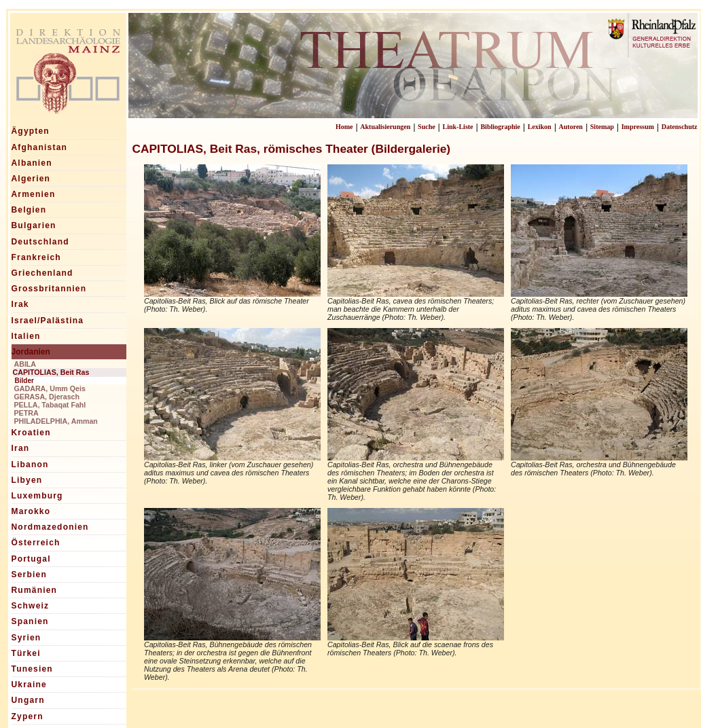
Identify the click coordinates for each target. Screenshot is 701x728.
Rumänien (35, 590)
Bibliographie (500, 127)
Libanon (30, 465)
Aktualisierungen (385, 127)
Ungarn (28, 700)
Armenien (34, 194)
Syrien (26, 638)
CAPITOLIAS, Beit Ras (51, 372)
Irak (20, 304)
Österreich (36, 543)
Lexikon (540, 127)
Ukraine (29, 685)
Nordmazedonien (50, 527)
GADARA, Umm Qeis (50, 388)
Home (344, 127)
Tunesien (32, 669)
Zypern (28, 716)
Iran (21, 448)
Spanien (30, 621)
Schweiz (31, 606)
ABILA (25, 364)
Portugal (31, 559)
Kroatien (31, 433)
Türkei (26, 653)
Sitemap (602, 127)
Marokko (31, 511)
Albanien (32, 163)
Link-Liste (458, 127)
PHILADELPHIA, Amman (56, 421)
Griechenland (42, 273)
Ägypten (31, 131)
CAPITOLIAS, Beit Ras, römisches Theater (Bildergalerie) (292, 149)
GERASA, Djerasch (47, 397)
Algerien (31, 179)
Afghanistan (40, 147)
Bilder (24, 381)
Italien (26, 336)
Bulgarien (34, 225)
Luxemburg (37, 496)
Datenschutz (680, 127)
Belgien (29, 210)
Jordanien (31, 352)
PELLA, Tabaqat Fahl (50, 405)
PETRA (26, 413)
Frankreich (36, 257)
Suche (427, 127)
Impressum (638, 127)
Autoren (571, 127)
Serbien (29, 575)
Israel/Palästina (48, 321)
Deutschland (40, 242)
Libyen (27, 480)
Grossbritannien (49, 289)
